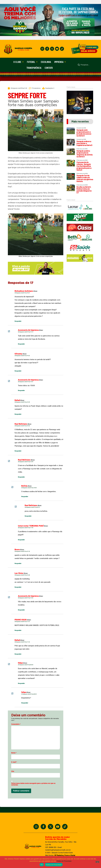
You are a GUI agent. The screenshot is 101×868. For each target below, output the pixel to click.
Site (13, 771)
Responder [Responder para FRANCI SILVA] (18, 630)
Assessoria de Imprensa (28, 330)
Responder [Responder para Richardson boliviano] (18, 321)
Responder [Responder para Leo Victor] (18, 587)
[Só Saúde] (80, 253)
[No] (97, 862)
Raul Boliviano (21, 424)
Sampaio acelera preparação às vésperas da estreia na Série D (85, 154)
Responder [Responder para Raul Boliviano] (18, 451)
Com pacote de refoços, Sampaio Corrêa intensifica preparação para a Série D (84, 166)
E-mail (14, 762)
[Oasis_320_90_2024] (80, 232)
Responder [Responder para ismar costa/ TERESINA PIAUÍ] (21, 540)
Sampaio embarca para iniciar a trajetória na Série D (84, 143)
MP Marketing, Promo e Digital (65, 855)
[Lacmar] (80, 212)
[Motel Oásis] (80, 113)
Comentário (16, 724)
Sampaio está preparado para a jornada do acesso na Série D (84, 133)
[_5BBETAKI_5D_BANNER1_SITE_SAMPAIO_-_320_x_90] (80, 263)
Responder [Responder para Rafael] (18, 414)
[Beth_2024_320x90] (80, 242)
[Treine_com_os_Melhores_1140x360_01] (50, 35)
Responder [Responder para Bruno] (18, 563)
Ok (42, 865)
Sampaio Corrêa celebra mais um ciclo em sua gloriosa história (85, 178)
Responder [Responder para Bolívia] (25, 497)
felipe (20, 663)
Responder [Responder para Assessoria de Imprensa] (21, 344)
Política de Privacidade (64, 861)
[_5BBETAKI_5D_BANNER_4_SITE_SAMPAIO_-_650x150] (36, 276)
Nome (14, 753)
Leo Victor (19, 573)
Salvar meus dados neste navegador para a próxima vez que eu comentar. (33, 784)
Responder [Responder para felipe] (21, 683)
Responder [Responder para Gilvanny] (18, 371)
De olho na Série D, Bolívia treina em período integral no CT (84, 190)
